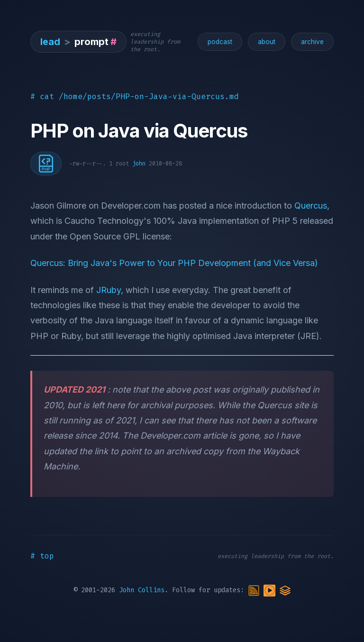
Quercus (311, 206)
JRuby (109, 290)
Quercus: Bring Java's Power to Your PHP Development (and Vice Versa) (174, 263)
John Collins (142, 591)
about (267, 42)
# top (42, 556)
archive (312, 42)
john (139, 164)
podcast (220, 42)
